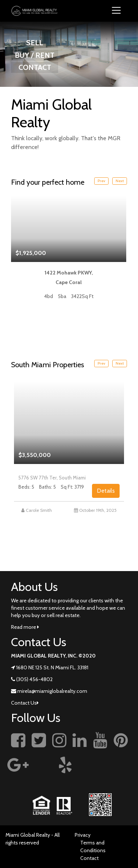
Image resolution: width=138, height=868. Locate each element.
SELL (35, 43)
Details (106, 491)
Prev (101, 181)
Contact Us (25, 703)
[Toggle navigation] (116, 11)
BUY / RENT (35, 55)
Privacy (83, 835)
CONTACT (35, 67)
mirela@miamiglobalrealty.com (52, 691)
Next (120, 181)
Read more (25, 627)
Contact (89, 858)
